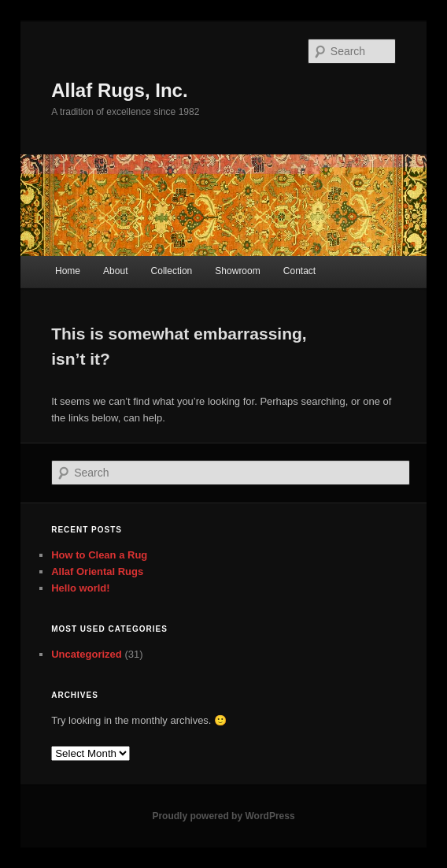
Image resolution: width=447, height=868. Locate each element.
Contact (299, 271)
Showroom (237, 271)
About (115, 271)
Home (68, 271)
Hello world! (80, 588)
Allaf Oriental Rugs (97, 571)
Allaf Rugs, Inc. (119, 90)
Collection (172, 271)
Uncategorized (87, 654)
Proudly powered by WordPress (223, 816)
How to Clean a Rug (99, 555)
